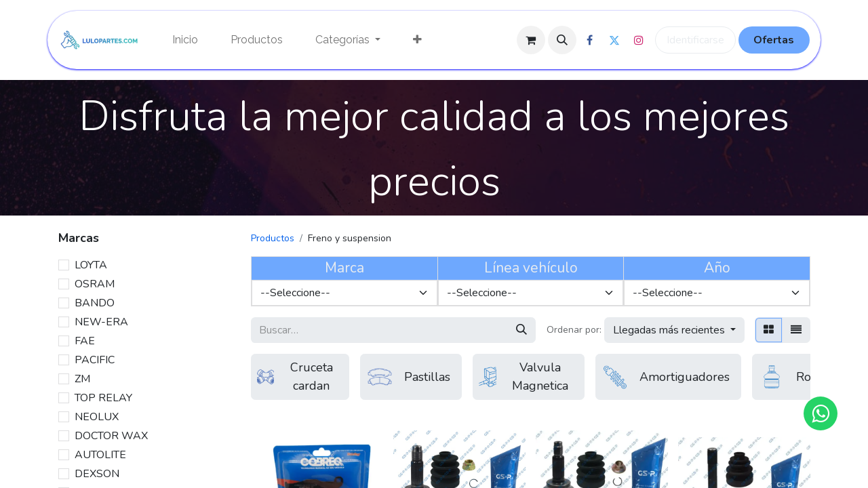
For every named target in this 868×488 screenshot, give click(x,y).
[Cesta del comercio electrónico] (531, 40)
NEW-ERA (101, 322)
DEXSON (97, 474)
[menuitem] (185, 40)
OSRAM (95, 284)
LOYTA (91, 265)
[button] (562, 40)
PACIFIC (95, 360)
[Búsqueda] (521, 330)
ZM (82, 379)
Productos (273, 238)
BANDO (95, 303)
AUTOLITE (100, 455)
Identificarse (695, 40)
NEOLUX (97, 417)
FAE (85, 341)
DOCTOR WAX (111, 436)
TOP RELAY (103, 398)
